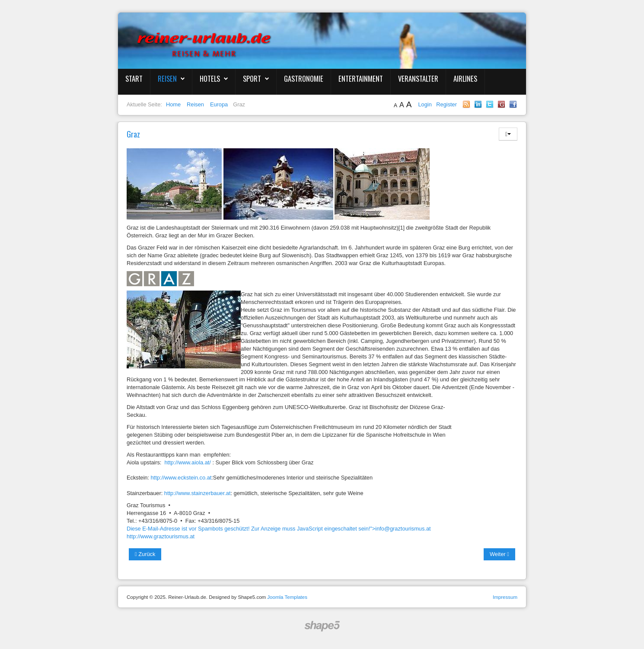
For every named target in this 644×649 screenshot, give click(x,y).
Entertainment (361, 78)
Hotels (210, 78)
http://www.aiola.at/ (189, 462)
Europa (219, 104)
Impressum (505, 597)
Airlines (465, 78)
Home (173, 104)
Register (446, 104)
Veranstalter (418, 78)
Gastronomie (304, 78)
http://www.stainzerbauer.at (198, 493)
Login (426, 104)
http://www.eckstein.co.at (181, 478)
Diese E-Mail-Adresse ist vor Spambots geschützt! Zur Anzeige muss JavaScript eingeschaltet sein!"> (279, 529)
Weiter (499, 554)
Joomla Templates (287, 597)
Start (134, 78)
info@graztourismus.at (403, 529)
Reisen (167, 78)
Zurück (145, 554)
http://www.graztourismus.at (161, 536)
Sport (252, 78)
